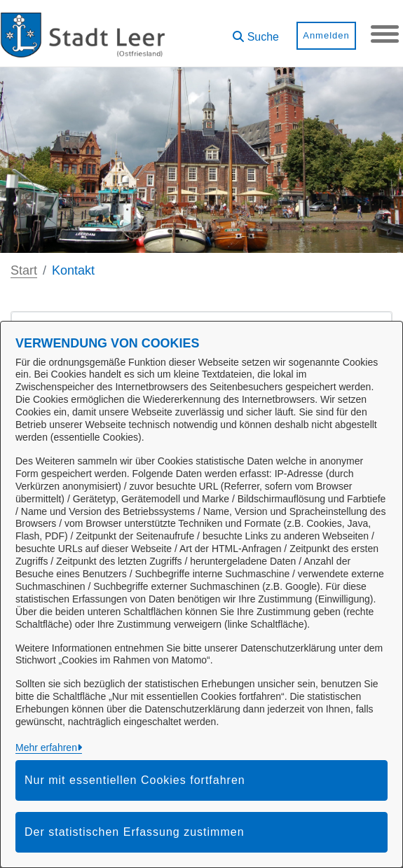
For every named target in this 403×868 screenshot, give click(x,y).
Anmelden (326, 35)
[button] (256, 32)
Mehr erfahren (46, 748)
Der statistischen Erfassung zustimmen (135, 832)
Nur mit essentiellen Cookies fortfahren (135, 780)
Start (24, 270)
